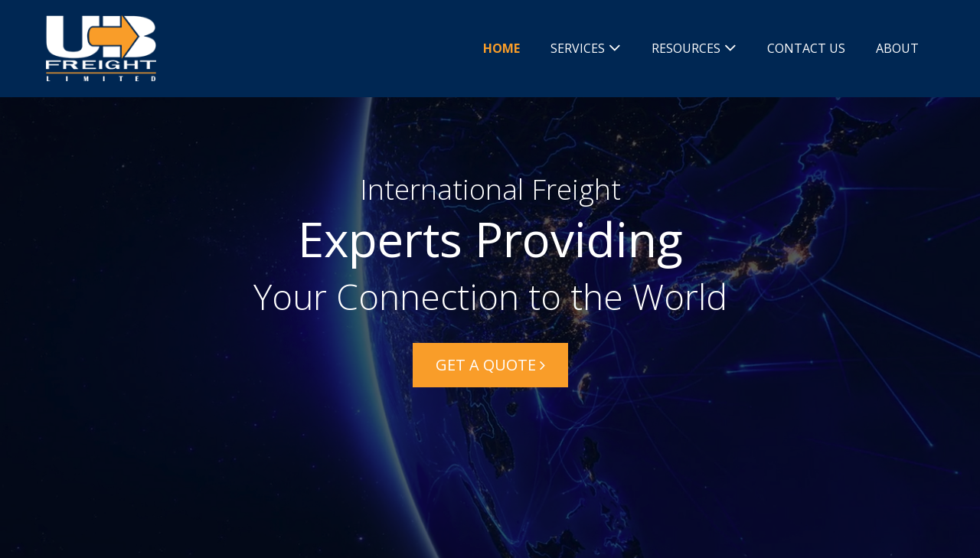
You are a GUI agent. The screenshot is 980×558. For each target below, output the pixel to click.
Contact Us (806, 48)
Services (578, 48)
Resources (686, 48)
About (897, 48)
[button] (490, 365)
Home (501, 48)
